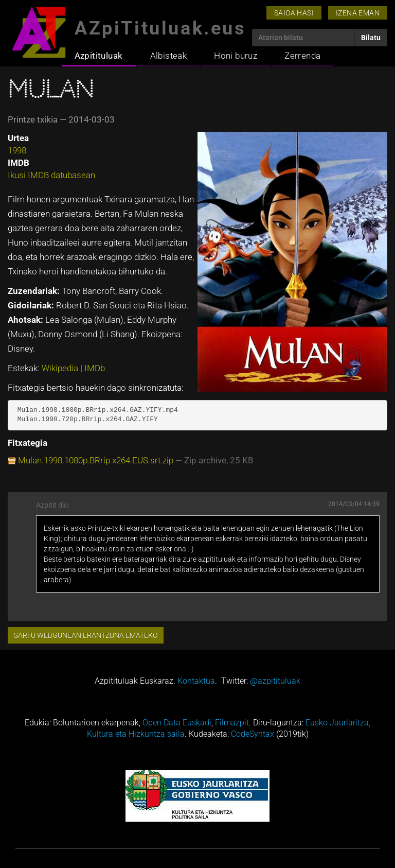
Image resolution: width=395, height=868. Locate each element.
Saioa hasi (294, 13)
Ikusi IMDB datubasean (51, 175)
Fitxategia (28, 443)
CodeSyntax (253, 734)
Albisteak (169, 56)
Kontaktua (196, 681)
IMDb (95, 368)
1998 (17, 150)
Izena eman (358, 13)
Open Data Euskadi (177, 723)
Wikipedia (61, 368)
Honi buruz (236, 56)
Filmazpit (232, 723)
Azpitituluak (99, 56)
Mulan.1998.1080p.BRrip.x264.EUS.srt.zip (96, 460)
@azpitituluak (275, 681)
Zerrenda (302, 56)
